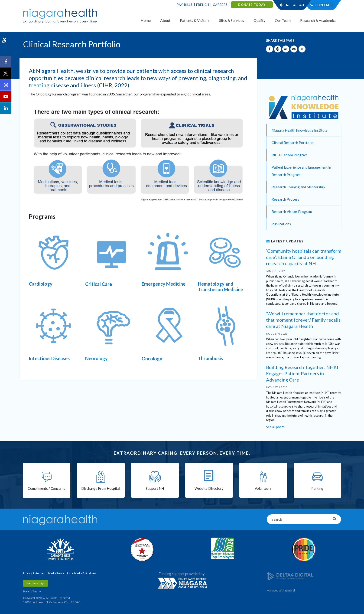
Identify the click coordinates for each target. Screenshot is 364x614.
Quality (259, 20)
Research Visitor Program (292, 212)
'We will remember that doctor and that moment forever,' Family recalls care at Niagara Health (303, 320)
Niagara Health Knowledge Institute (300, 130)
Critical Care (99, 284)
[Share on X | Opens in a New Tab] (302, 49)
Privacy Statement (34, 573)
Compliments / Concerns (47, 489)
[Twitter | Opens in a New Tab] (6, 73)
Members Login (36, 583)
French (203, 5)
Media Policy (56, 573)
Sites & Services (232, 20)
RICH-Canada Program (289, 155)
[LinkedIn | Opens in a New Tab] (6, 108)
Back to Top (30, 591)
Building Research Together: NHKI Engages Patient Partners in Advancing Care (302, 373)
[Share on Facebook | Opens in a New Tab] (270, 49)
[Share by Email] (294, 49)
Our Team (283, 20)
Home (146, 20)
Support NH (155, 489)
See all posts (275, 427)
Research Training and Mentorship (298, 187)
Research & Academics (318, 20)
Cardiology (41, 284)
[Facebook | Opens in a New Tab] (6, 62)
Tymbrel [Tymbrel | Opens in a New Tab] (290, 590)
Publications (281, 224)
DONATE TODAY (252, 5)
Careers (220, 5)
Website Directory (209, 489)
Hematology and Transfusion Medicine (221, 287)
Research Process (285, 199)
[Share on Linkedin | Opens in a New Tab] (286, 49)
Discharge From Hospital (101, 489)
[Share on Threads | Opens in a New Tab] (278, 49)
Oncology (152, 359)
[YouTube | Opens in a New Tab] (6, 97)
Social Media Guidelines (81, 573)
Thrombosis (210, 358)
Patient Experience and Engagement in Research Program (301, 171)
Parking (317, 489)
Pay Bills (185, 5)
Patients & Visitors (195, 20)
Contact (324, 5)
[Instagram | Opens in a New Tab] (6, 85)
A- (288, 5)
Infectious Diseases (49, 358)
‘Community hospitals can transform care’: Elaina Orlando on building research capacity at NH (304, 257)
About (165, 20)
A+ (302, 5)
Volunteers (263, 489)
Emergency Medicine (164, 284)
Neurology (96, 358)
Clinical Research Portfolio (292, 143)
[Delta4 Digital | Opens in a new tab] (290, 576)
